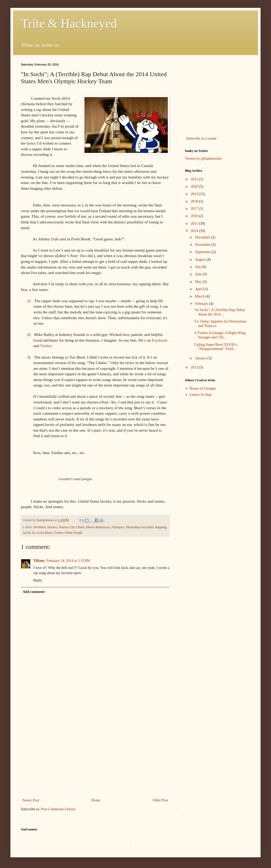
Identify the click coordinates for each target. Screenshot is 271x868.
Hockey (52, 527)
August (201, 260)
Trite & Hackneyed (69, 23)
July (198, 267)
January (201, 358)
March (200, 296)
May (199, 282)
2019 (195, 194)
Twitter (46, 346)
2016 (195, 216)
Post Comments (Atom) (58, 809)
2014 (195, 231)
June (199, 274)
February (202, 304)
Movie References (98, 527)
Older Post (161, 800)
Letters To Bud (201, 395)
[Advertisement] (95, 754)
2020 (195, 186)
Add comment (34, 592)
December (203, 237)
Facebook (159, 340)
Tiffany (39, 561)
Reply (38, 580)
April (199, 289)
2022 (195, 179)
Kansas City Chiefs (72, 527)
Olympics (118, 527)
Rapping (161, 527)
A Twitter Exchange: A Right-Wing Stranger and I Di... (220, 335)
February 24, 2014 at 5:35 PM (68, 561)
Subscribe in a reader (201, 138)
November (203, 245)
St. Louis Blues (42, 533)
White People (73, 533)
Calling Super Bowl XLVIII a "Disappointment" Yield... (216, 347)
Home (96, 800)
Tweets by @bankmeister (204, 159)
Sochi (27, 533)
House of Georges (203, 388)
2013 (195, 367)
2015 (195, 224)
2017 (195, 209)
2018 (195, 201)
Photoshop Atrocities (140, 527)
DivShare (40, 527)
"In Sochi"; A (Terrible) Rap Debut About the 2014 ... (220, 312)
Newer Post (31, 800)
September (203, 252)
